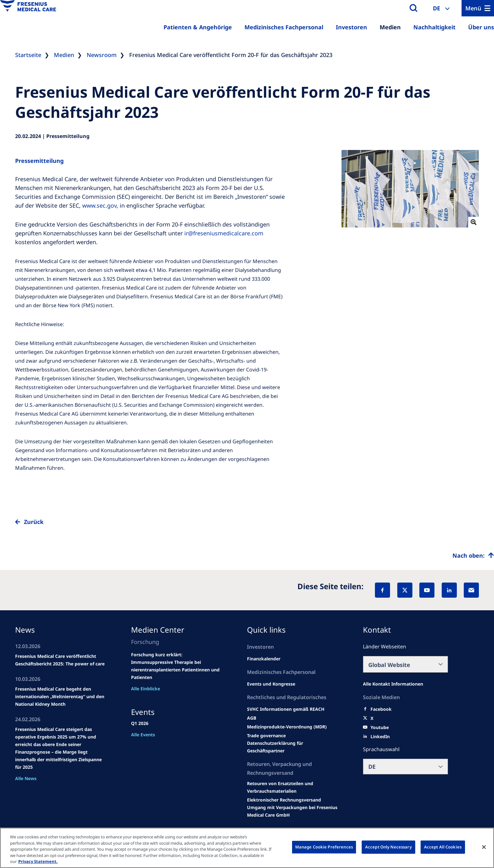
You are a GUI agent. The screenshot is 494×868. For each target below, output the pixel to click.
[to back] (247, 527)
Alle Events (143, 735)
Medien (390, 27)
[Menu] (478, 8)
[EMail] (471, 590)
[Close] (484, 847)
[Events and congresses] (286, 709)
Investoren (351, 27)
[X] (405, 590)
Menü (473, 8)
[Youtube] (380, 727)
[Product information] (293, 787)
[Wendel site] (271, 684)
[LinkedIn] (449, 590)
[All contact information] (393, 684)
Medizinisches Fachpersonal (284, 27)
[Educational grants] (252, 718)
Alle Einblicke (146, 689)
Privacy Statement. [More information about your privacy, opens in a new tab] (38, 861)
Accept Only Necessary (388, 847)
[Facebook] (382, 590)
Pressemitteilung (39, 161)
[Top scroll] (473, 555)
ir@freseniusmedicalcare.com (224, 233)
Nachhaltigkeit (434, 27)
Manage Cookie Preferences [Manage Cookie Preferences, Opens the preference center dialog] (324, 847)
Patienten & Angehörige (198, 27)
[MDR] (287, 727)
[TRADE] (293, 747)
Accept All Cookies (443, 847)
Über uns (481, 27)
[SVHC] (266, 736)
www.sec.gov (99, 205)
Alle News (26, 778)
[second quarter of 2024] (264, 659)
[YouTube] (427, 590)
